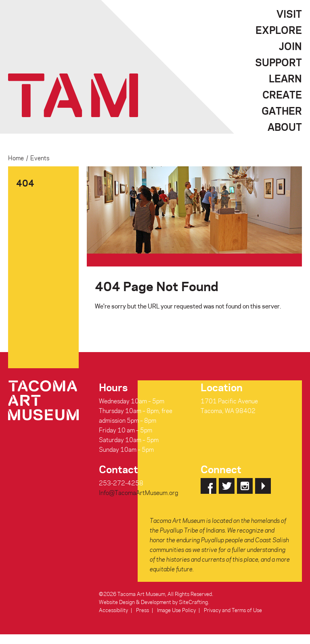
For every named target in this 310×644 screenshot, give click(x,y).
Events (40, 158)
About (285, 127)
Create (282, 94)
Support (279, 62)
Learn (285, 78)
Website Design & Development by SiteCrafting (153, 602)
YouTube (263, 486)
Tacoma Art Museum (73, 95)
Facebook (208, 486)
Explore (279, 30)
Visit (289, 14)
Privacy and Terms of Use (233, 610)
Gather (282, 111)
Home (16, 158)
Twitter (227, 486)
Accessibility (113, 610)
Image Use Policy (176, 610)
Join (290, 46)
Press (142, 610)
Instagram (245, 486)
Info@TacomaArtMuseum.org (138, 493)
